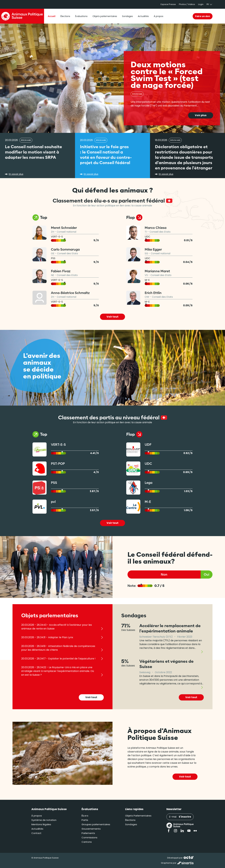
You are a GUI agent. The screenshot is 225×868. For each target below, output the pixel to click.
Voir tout (112, 317)
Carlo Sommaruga (65, 249)
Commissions (89, 837)
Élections (130, 820)
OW (147, 297)
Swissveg (145, 672)
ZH (52, 232)
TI (146, 232)
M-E (147, 280)
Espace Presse (168, 4)
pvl (53, 502)
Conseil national (66, 232)
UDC (147, 237)
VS (146, 275)
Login (201, 4)
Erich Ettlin (153, 293)
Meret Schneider (64, 228)
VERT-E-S (57, 237)
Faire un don (203, 16)
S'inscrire (185, 817)
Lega (149, 483)
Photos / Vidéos (187, 4)
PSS (53, 258)
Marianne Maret (157, 271)
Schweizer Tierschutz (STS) (156, 637)
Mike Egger (153, 249)
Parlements (88, 833)
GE (53, 253)
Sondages (131, 824)
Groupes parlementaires (96, 824)
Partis (85, 820)
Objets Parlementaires (138, 816)
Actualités (37, 829)
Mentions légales (41, 824)
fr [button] (210, 4)
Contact (36, 833)
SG (146, 253)
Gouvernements (91, 829)
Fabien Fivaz (61, 271)
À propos (37, 816)
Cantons (87, 842)
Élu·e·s (85, 816)
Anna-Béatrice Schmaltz (70, 293)
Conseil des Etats (67, 253)
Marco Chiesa (156, 228)
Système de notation (44, 820)
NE (52, 275)
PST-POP (58, 464)
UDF (148, 445)
